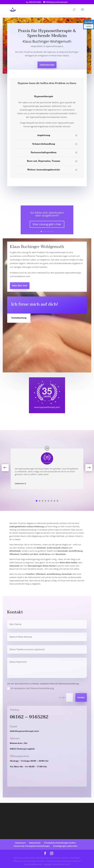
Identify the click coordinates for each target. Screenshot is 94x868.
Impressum (20, 843)
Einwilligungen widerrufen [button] (65, 846)
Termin (89, 26)
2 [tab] (40, 501)
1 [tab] (37, 501)
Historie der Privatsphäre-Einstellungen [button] (32, 846)
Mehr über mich (20, 286)
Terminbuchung (19, 318)
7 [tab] (54, 501)
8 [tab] (57, 501)
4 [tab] (46, 501)
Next (87, 468)
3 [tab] (43, 501)
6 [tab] (51, 501)
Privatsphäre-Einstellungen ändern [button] (60, 843)
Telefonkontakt (47, 65)
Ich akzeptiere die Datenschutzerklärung (30, 688)
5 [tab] (48, 501)
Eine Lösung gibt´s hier (47, 224)
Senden (81, 698)
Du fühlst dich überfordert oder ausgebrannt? (47, 214)
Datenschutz (35, 843)
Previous (7, 468)
